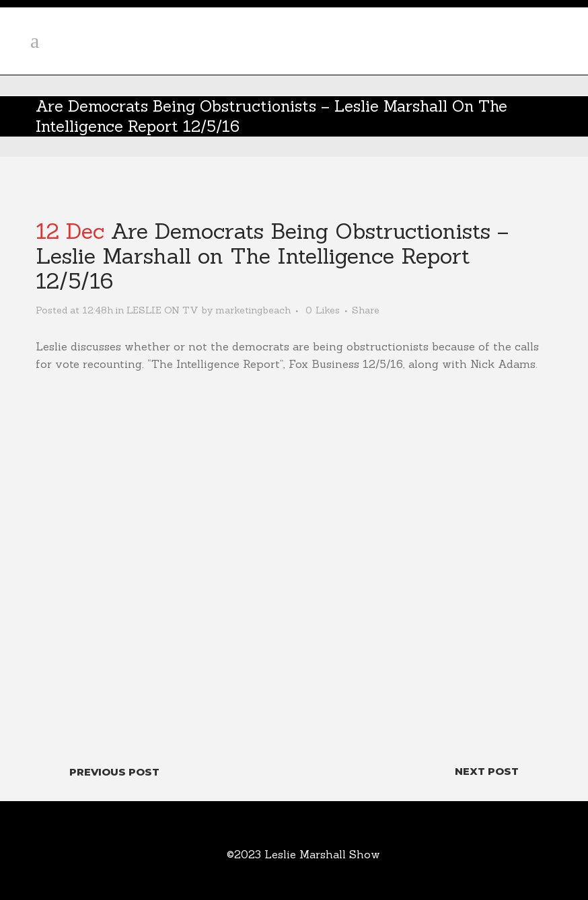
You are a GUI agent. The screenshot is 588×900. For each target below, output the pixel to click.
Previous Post (114, 772)
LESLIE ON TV (162, 310)
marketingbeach (253, 310)
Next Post (487, 771)
